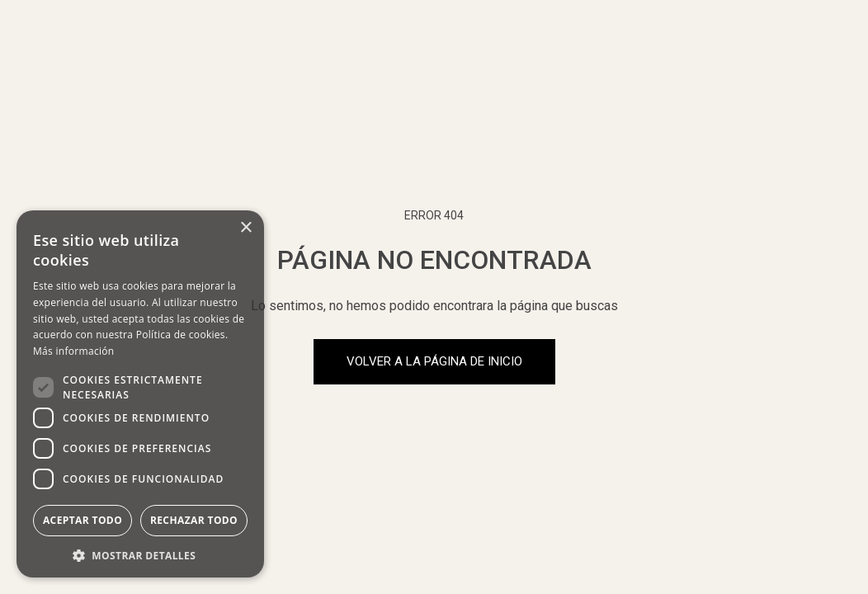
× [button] (245, 228)
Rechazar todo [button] (194, 520)
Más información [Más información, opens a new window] (73, 351)
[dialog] (140, 394)
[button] (140, 554)
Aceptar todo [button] (83, 520)
